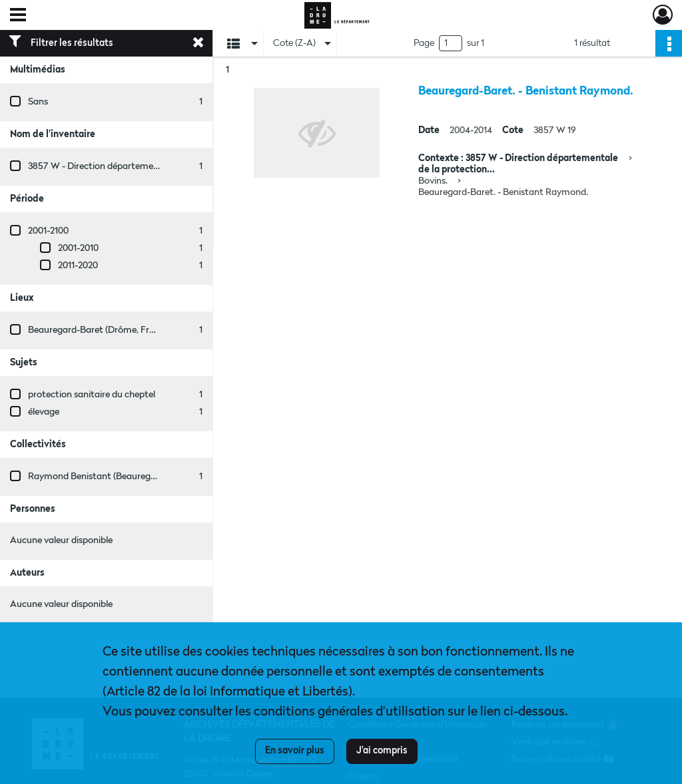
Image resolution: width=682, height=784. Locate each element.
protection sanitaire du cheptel (92, 395)
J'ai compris (382, 751)
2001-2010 (78, 248)
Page (424, 43)
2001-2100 (48, 231)
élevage (44, 412)
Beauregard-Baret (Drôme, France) (100, 330)
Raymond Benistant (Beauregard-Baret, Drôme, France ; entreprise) (167, 477)
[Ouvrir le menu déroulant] (18, 16)
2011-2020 (78, 266)
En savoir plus (295, 751)
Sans (38, 102)
